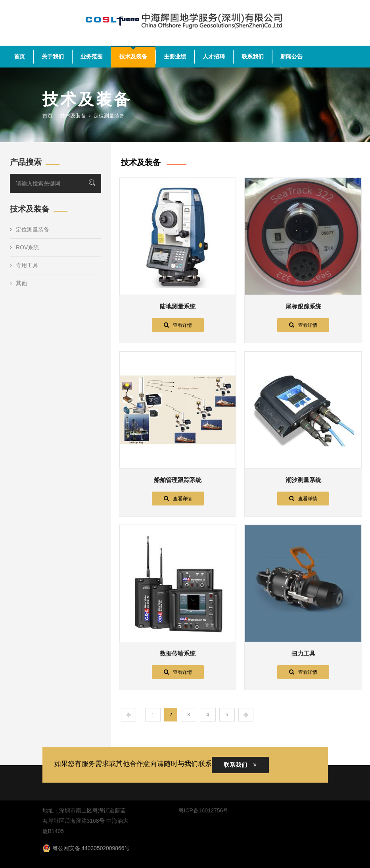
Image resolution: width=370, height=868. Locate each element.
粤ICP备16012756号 (203, 810)
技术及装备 (133, 56)
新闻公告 (291, 56)
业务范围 (92, 56)
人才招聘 (214, 56)
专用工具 (24, 265)
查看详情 (178, 325)
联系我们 (253, 56)
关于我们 (53, 56)
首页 (19, 56)
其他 (18, 283)
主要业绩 (175, 56)
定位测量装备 (30, 230)
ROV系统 (24, 247)
